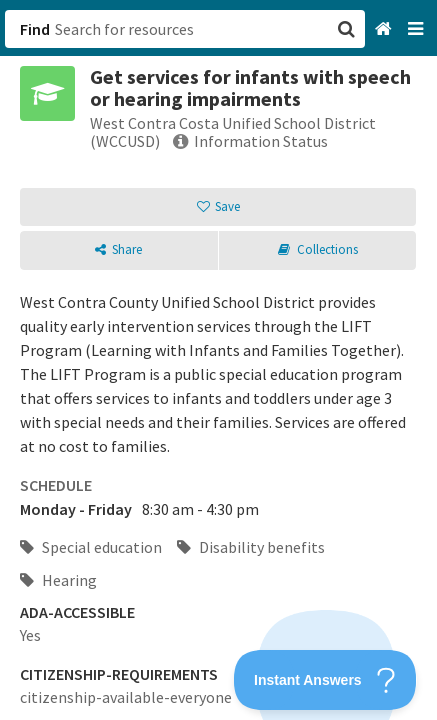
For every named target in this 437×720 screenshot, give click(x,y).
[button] (218, 360)
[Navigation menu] (417, 29)
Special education (91, 547)
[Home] (385, 29)
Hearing (58, 580)
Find (35, 29)
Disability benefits (251, 547)
